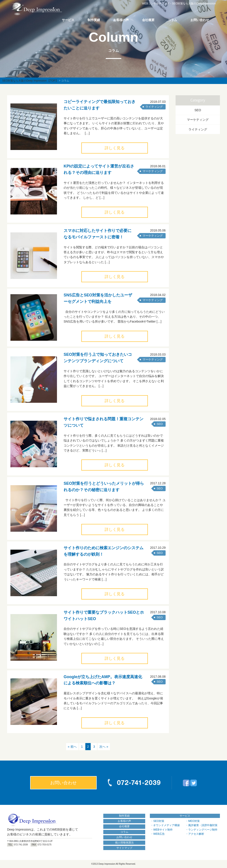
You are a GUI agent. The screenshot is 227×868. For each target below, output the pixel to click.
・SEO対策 (157, 821)
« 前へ (72, 747)
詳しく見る (115, 148)
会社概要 (148, 20)
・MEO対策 (193, 821)
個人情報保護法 (124, 843)
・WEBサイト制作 (161, 830)
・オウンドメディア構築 (165, 825)
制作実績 (94, 20)
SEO (160, 424)
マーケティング (153, 171)
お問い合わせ (200, 20)
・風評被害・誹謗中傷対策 (202, 825)
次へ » (104, 747)
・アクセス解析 (195, 834)
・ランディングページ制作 (202, 830)
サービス (68, 20)
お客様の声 (121, 20)
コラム (172, 20)
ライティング (154, 107)
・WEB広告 (158, 834)
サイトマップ (124, 848)
